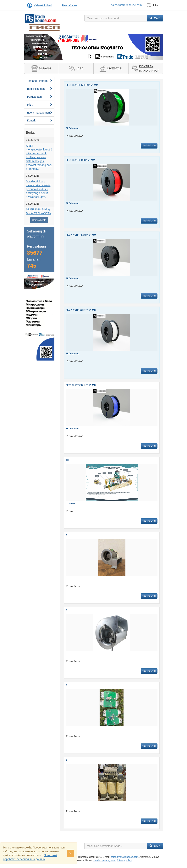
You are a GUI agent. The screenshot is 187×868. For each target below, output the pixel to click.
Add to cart (149, 146)
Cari (155, 18)
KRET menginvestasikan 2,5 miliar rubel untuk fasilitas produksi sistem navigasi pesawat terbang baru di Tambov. (39, 157)
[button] (35, 47)
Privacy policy (124, 860)
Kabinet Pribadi (43, 5)
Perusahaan (40, 97)
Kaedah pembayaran (104, 860)
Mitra (40, 105)
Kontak (40, 120)
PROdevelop (72, 129)
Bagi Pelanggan (40, 89)
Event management (40, 113)
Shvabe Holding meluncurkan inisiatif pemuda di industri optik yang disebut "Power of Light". (38, 189)
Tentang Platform (40, 81)
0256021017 (72, 504)
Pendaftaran (69, 5)
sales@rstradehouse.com (126, 5)
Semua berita (39, 220)
